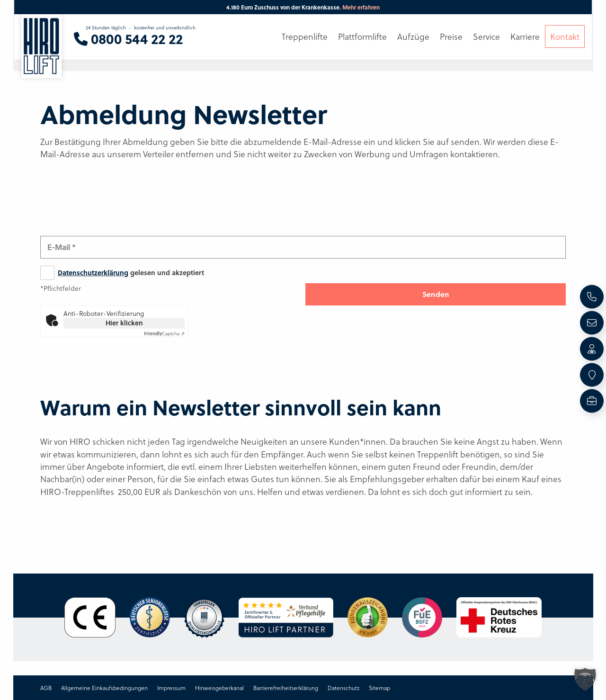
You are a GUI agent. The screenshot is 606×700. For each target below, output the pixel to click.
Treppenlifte (305, 36)
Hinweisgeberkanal (219, 688)
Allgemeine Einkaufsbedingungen (104, 688)
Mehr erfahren (361, 7)
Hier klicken (124, 323)
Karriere (525, 36)
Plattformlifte (362, 36)
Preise (451, 36)
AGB (46, 688)
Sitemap (379, 688)
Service (486, 36)
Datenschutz (343, 688)
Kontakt (565, 36)
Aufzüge (413, 36)
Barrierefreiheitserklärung (286, 688)
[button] (585, 679)
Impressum (171, 688)
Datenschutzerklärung (93, 273)
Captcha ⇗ (164, 333)
